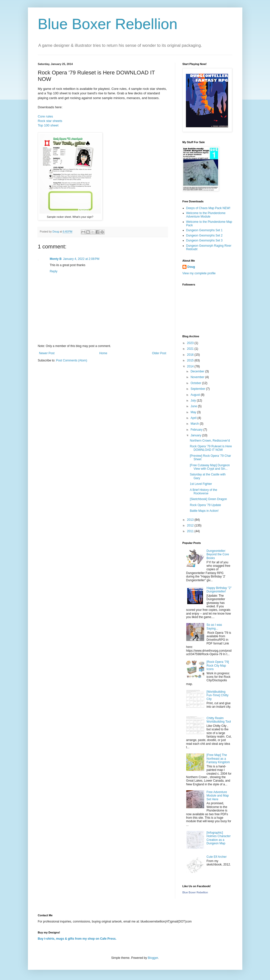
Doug (191, 267)
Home (103, 353)
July (194, 401)
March (195, 424)
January (196, 435)
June (194, 406)
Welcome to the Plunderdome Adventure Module (206, 215)
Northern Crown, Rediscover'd (210, 441)
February (197, 430)
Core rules (45, 116)
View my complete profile (199, 273)
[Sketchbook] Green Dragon (208, 499)
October (196, 383)
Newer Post (47, 353)
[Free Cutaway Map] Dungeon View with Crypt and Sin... (210, 467)
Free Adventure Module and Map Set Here (218, 796)
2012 (191, 525)
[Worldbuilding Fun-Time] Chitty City (217, 695)
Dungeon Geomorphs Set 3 (204, 240)
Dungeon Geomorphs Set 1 (204, 230)
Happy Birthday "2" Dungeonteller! (219, 590)
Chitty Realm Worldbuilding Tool (219, 720)
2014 (191, 366)
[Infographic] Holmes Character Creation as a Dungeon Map (219, 838)
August (196, 395)
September (198, 389)
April (194, 418)
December (198, 371)
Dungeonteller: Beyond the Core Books (218, 554)
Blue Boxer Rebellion (108, 24)
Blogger (153, 958)
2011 (191, 531)
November (198, 377)
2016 (191, 355)
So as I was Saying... (214, 627)
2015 (191, 360)
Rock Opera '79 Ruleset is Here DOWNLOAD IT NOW (211, 448)
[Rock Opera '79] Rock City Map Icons (218, 665)
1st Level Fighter (201, 484)
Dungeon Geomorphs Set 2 (204, 235)
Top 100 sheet (48, 125)
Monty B (56, 259)
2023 (191, 343)
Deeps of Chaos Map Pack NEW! (208, 208)
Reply (54, 271)
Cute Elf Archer (217, 857)
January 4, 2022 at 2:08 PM (81, 259)
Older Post (159, 353)
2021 (191, 349)
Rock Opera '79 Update (205, 505)
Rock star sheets (50, 121)
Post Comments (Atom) (72, 360)
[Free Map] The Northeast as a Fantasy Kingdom (218, 759)
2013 (191, 520)
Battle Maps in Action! (204, 511)
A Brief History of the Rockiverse (203, 492)
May (194, 412)
